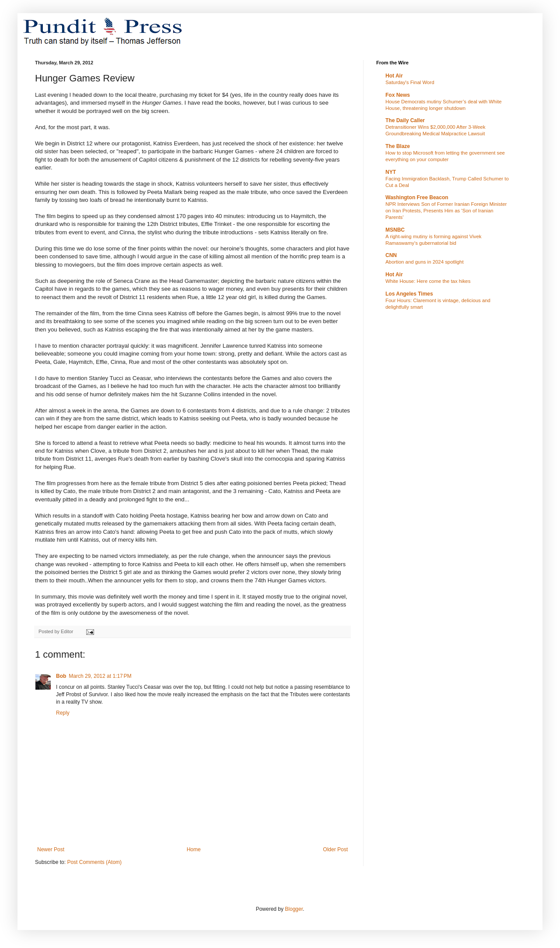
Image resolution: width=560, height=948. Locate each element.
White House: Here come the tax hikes (428, 281)
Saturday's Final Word (410, 82)
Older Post (335, 849)
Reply (63, 713)
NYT (391, 172)
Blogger (294, 909)
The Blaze (398, 146)
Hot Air (394, 76)
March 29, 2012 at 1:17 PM (100, 676)
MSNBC (395, 230)
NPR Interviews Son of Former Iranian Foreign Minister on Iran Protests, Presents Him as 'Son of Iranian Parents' (446, 211)
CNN (391, 255)
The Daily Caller (405, 120)
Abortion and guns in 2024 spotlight (425, 262)
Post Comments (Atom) (94, 862)
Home (194, 849)
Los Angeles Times (409, 294)
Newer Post (51, 849)
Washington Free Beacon (417, 197)
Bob (61, 676)
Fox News (398, 95)
